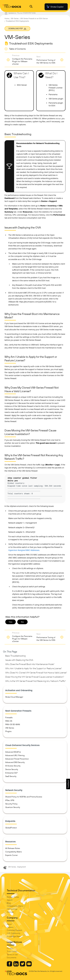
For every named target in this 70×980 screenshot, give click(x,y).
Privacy (10, 948)
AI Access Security (13, 766)
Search (10, 900)
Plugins (8, 731)
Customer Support (14, 930)
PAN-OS (9, 721)
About (9, 924)
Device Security (12, 769)
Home (7, 18)
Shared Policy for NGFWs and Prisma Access (24, 797)
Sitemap (10, 912)
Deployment (22, 867)
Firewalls (9, 718)
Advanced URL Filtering (15, 755)
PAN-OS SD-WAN (13, 724)
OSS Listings (12, 909)
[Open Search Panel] (31, 7)
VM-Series (15, 18)
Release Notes (13, 897)
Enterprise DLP (11, 773)
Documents (12, 958)
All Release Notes (13, 848)
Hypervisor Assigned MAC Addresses (24, 550)
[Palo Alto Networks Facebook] (10, 966)
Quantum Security (13, 807)
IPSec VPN (10, 800)
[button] (68, 784)
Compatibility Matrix (14, 852)
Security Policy (11, 804)
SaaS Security (11, 776)
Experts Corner (12, 855)
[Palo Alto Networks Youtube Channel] (29, 966)
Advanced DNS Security (15, 762)
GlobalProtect (11, 828)
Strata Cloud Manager (14, 697)
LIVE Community (14, 933)
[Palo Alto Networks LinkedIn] (16, 966)
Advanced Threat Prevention (17, 759)
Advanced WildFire (13, 752)
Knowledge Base (14, 936)
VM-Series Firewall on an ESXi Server (34, 18)
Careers (10, 927)
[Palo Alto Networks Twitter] (23, 966)
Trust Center (12, 951)
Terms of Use (12, 955)
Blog (9, 903)
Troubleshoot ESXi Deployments (17, 21)
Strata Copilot (55, 7)
